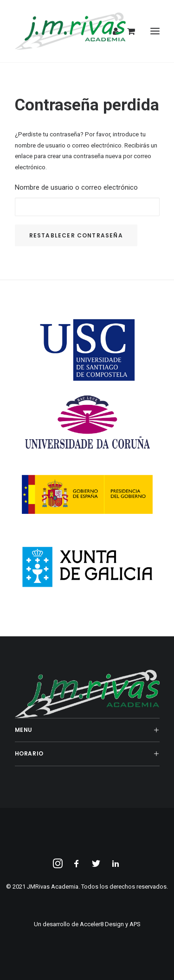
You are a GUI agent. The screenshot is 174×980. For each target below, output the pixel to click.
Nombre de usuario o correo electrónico (76, 187)
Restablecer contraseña (76, 235)
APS (135, 924)
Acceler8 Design (102, 924)
